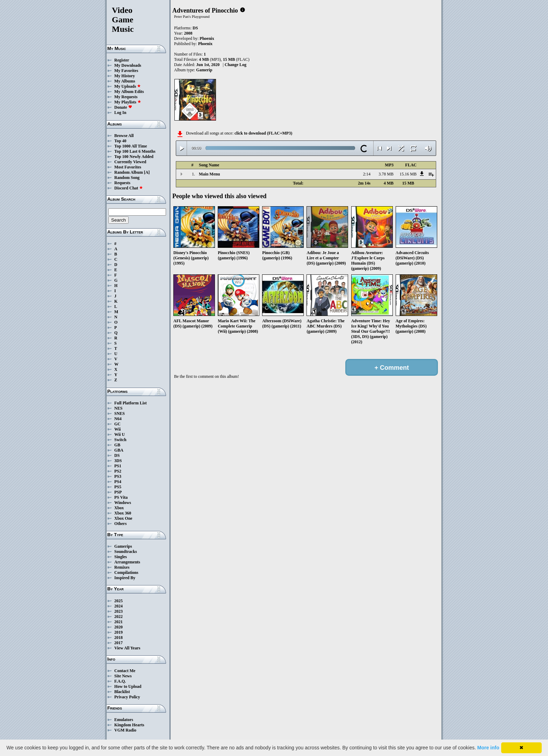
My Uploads (128, 86)
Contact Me (125, 671)
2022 (118, 617)
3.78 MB (386, 174)
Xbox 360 (123, 513)
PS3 (118, 476)
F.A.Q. (120, 681)
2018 (118, 638)
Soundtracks (126, 552)
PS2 (118, 471)
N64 (118, 419)
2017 (118, 643)
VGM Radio (125, 730)
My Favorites (126, 71)
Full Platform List (131, 403)
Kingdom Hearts (129, 725)
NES (118, 408)
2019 (118, 632)
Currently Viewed (130, 162)
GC (117, 424)
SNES (120, 413)
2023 (118, 611)
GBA (119, 450)
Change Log (236, 65)
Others (120, 524)
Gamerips (123, 546)
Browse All (124, 136)
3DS (118, 461)
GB (117, 445)
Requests (122, 183)
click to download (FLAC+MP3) (263, 133)
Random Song (127, 178)
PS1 (118, 466)
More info (488, 748)
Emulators (124, 720)
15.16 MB (408, 174)
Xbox (119, 508)
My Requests (126, 97)
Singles (121, 557)
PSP (118, 492)
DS (117, 455)
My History (125, 76)
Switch (120, 440)
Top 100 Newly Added (134, 157)
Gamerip (204, 70)
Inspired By (125, 578)
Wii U (120, 434)
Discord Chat (129, 188)
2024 (118, 606)
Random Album (129, 172)
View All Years (127, 648)
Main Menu (209, 174)
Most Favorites (128, 167)
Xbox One (123, 518)
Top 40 (120, 141)
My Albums (125, 81)
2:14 (367, 174)
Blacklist (122, 692)
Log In (120, 113)
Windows (123, 503)
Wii (117, 429)
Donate (123, 107)
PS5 (118, 487)
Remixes (122, 567)
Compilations (126, 573)
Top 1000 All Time (131, 146)
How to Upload (128, 686)
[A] (147, 172)
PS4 (118, 482)
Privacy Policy (127, 697)
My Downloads (128, 65)
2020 (118, 627)
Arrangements (127, 562)
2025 (118, 601)
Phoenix (207, 38)
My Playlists (128, 102)
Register (122, 60)
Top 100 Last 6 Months (135, 151)
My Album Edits (129, 92)
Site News (123, 676)
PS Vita (121, 497)
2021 (118, 622)
